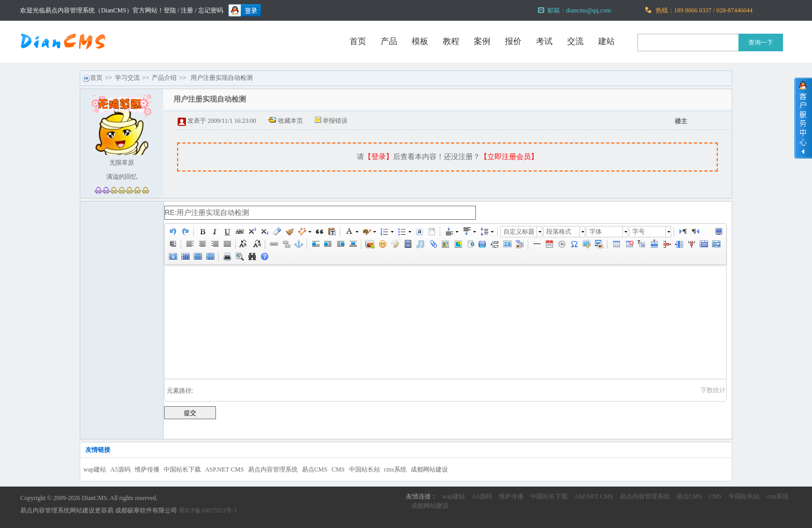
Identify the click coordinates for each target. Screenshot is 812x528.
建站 (606, 41)
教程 (451, 41)
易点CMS (315, 469)
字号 (639, 232)
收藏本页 (291, 121)
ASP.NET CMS (224, 469)
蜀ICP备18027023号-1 (208, 510)
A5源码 (120, 469)
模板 (420, 41)
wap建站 (95, 469)
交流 (575, 41)
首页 (358, 41)
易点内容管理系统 (273, 469)
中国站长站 (365, 469)
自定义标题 (519, 232)
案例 (482, 41)
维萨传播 (147, 469)
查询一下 (761, 42)
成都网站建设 (429, 469)
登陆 (170, 10)
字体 (596, 232)
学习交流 (127, 78)
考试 (544, 41)
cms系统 (395, 469)
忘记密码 (211, 10)
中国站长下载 (182, 469)
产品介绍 (164, 78)
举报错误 (335, 121)
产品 (389, 41)
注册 (187, 10)
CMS (338, 469)
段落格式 (559, 232)
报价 (513, 41)
